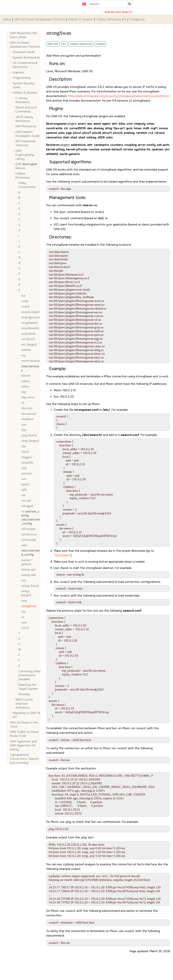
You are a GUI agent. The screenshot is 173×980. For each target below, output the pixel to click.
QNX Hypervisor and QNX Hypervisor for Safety (23, 745)
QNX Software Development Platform (39, 19)
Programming (21, 78)
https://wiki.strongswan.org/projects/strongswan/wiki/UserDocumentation (118, 96)
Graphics (18, 72)
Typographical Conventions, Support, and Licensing (25, 759)
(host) (28, 339)
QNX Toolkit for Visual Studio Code (24, 734)
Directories (62, 555)
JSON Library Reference (24, 119)
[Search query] (110, 4)
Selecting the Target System (28, 687)
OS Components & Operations (25, 65)
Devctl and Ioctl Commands (26, 109)
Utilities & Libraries (81, 19)
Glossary (24, 694)
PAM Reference (26, 126)
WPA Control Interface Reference (24, 704)
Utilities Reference (109, 19)
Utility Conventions (27, 185)
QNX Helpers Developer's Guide (28, 134)
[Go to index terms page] (83, 6)
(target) (29, 345)
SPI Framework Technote (26, 143)
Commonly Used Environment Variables (29, 675)
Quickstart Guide (24, 52)
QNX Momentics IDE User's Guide (23, 35)
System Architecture (26, 58)
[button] (8, 33)
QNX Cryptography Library (25, 155)
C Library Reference (23, 100)
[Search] (130, 4)
